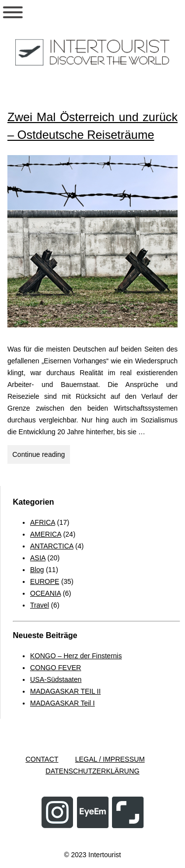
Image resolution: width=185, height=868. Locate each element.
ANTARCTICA (52, 546)
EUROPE (45, 581)
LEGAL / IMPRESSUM (110, 759)
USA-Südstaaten (56, 679)
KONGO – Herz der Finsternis (76, 656)
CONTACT (42, 759)
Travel (39, 605)
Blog (37, 570)
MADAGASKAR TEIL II (65, 691)
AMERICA (46, 534)
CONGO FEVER (55, 668)
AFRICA (43, 522)
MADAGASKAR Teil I (62, 703)
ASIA (38, 558)
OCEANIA (45, 593)
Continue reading (41, 456)
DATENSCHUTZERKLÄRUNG (92, 771)
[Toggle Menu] (13, 12)
